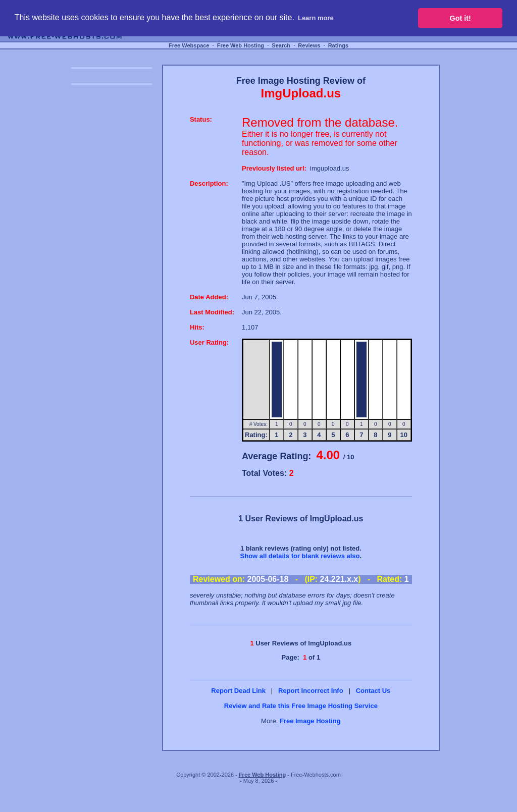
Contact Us (373, 691)
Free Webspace (189, 45)
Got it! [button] (460, 18)
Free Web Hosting (241, 45)
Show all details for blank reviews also (300, 556)
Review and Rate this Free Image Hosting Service (301, 706)
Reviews (309, 45)
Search (281, 45)
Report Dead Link (238, 691)
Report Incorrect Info (311, 691)
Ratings (338, 45)
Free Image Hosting (310, 721)
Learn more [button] (316, 18)
